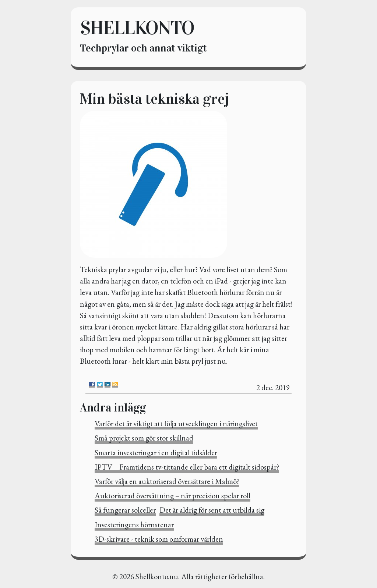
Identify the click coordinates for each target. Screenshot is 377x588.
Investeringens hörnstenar (134, 525)
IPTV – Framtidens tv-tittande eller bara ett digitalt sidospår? (187, 467)
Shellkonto (137, 28)
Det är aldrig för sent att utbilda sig (212, 510)
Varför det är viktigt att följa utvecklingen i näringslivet (176, 423)
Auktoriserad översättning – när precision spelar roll (172, 496)
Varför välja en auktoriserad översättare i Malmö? (167, 481)
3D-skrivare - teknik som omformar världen (159, 539)
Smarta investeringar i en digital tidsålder (156, 452)
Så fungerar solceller (125, 510)
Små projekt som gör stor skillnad (144, 438)
